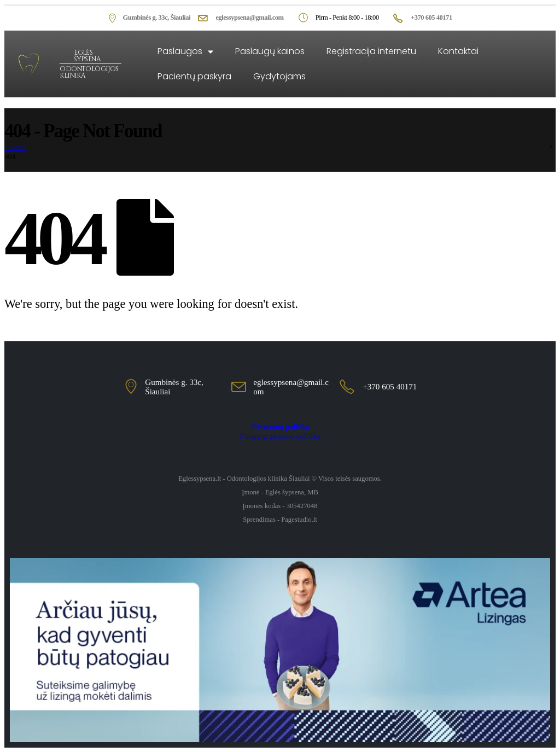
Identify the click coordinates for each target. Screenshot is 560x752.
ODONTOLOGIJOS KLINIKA (89, 72)
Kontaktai (458, 51)
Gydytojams (279, 76)
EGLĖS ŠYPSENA (87, 56)
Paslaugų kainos (270, 51)
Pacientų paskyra (194, 76)
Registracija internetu (371, 51)
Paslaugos (185, 51)
